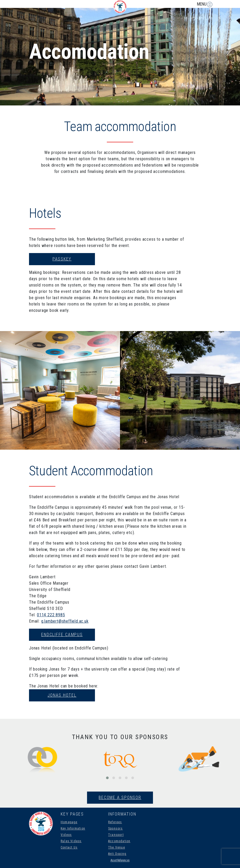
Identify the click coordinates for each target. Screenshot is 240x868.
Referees (115, 822)
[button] (107, 778)
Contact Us (69, 847)
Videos (66, 835)
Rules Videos (71, 841)
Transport (116, 835)
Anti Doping (117, 854)
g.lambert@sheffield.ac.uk (65, 621)
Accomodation (119, 841)
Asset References (120, 860)
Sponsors (116, 828)
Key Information (73, 828)
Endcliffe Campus (62, 635)
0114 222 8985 (51, 615)
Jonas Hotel (62, 695)
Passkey (62, 259)
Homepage (69, 822)
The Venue (117, 847)
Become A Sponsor (120, 797)
